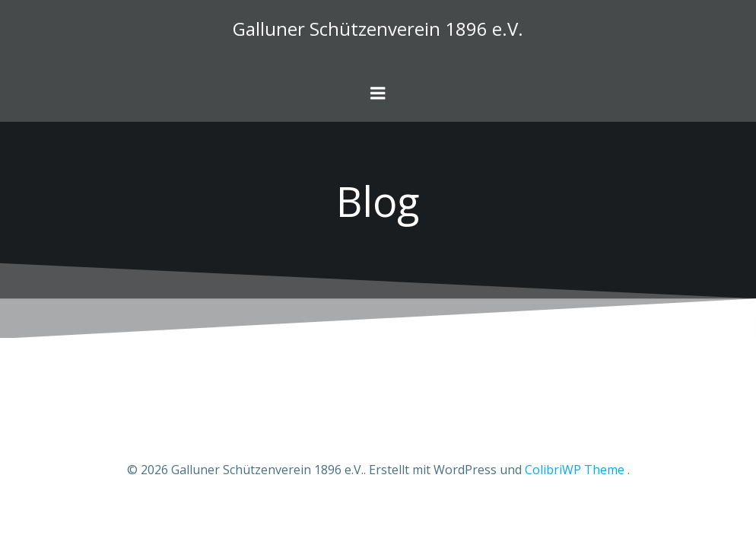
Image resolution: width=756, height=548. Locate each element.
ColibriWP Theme (575, 470)
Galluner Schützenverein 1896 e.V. (378, 29)
